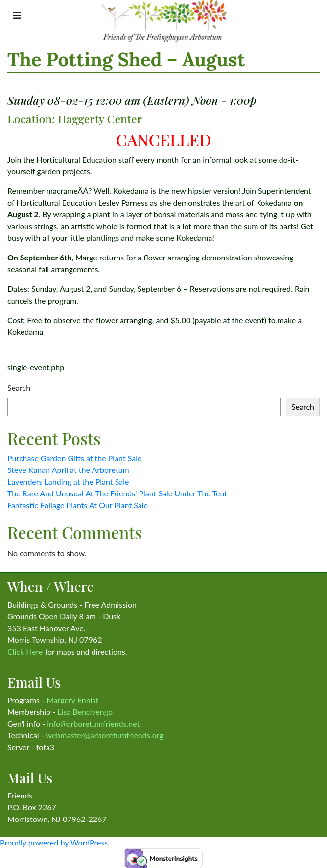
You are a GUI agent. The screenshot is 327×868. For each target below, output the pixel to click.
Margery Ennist (72, 700)
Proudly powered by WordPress (54, 842)
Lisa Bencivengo (85, 712)
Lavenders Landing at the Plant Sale (68, 481)
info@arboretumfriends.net (93, 723)
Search (19, 387)
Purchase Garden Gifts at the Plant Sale (75, 458)
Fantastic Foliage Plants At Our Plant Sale (78, 505)
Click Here (25, 651)
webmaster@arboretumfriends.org (104, 735)
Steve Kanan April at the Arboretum (68, 470)
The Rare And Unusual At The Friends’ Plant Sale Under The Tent (117, 493)
